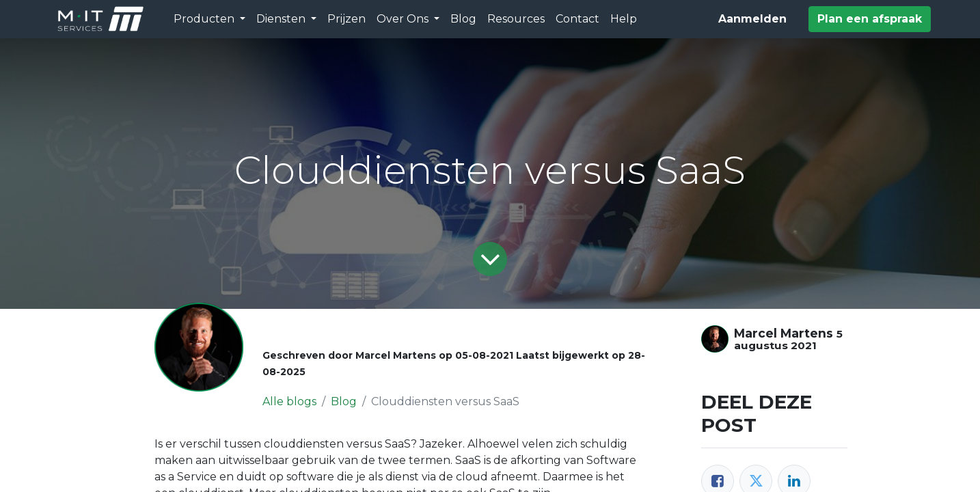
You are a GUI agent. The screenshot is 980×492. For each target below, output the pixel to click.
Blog (344, 401)
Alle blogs (289, 401)
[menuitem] (346, 19)
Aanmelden (752, 19)
